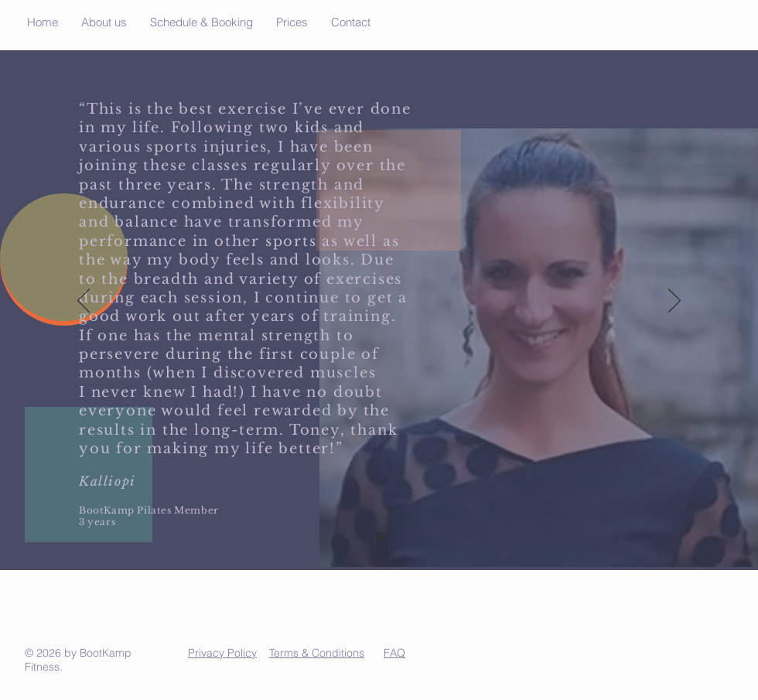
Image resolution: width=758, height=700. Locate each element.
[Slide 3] (379, 536)
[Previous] (84, 302)
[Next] (674, 302)
